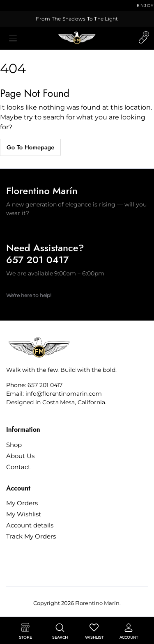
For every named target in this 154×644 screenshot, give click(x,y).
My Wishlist (24, 514)
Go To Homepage (30, 147)
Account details (30, 525)
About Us (20, 456)
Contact (18, 467)
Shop (14, 445)
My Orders (22, 503)
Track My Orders (31, 536)
